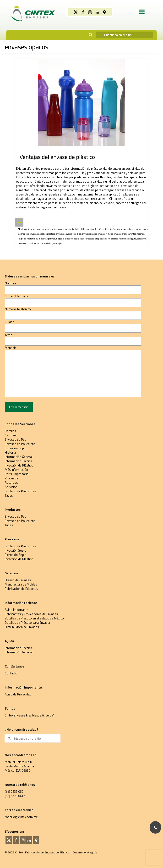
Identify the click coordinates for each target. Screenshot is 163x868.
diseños (113, 229)
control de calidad (77, 229)
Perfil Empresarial (17, 474)
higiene (22, 239)
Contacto (11, 673)
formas (141, 234)
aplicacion (39, 229)
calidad (64, 229)
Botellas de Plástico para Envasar (28, 623)
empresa (122, 229)
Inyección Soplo (16, 550)
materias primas (47, 239)
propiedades (101, 239)
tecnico (22, 243)
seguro (133, 239)
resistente (124, 239)
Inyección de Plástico (19, 465)
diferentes (103, 229)
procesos (90, 239)
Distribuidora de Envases (22, 627)
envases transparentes (125, 234)
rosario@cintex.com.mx (21, 817)
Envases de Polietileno (20, 444)
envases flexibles (73, 234)
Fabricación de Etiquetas (21, 589)
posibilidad (79, 239)
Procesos (11, 478)
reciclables (113, 239)
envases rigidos (105, 234)
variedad (48, 243)
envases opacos (89, 234)
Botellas (10, 431)
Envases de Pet (15, 439)
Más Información (16, 470)
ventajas (58, 243)
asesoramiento (52, 229)
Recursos (11, 483)
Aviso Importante (16, 610)
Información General (19, 457)
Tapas (9, 495)
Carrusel (11, 435)
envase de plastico (46, 234)
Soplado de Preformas (20, 491)
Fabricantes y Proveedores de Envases (31, 614)
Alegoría (92, 852)
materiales (32, 239)
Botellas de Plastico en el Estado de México (34, 618)
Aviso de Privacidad (18, 694)
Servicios (11, 487)
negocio (60, 239)
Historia (10, 452)
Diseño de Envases (18, 580)
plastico (69, 239)
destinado (92, 229)
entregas (131, 229)
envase (33, 234)
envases (60, 234)
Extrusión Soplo (16, 448)
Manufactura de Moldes (21, 584)
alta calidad (27, 229)
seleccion (142, 239)
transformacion (35, 243)
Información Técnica (18, 461)
